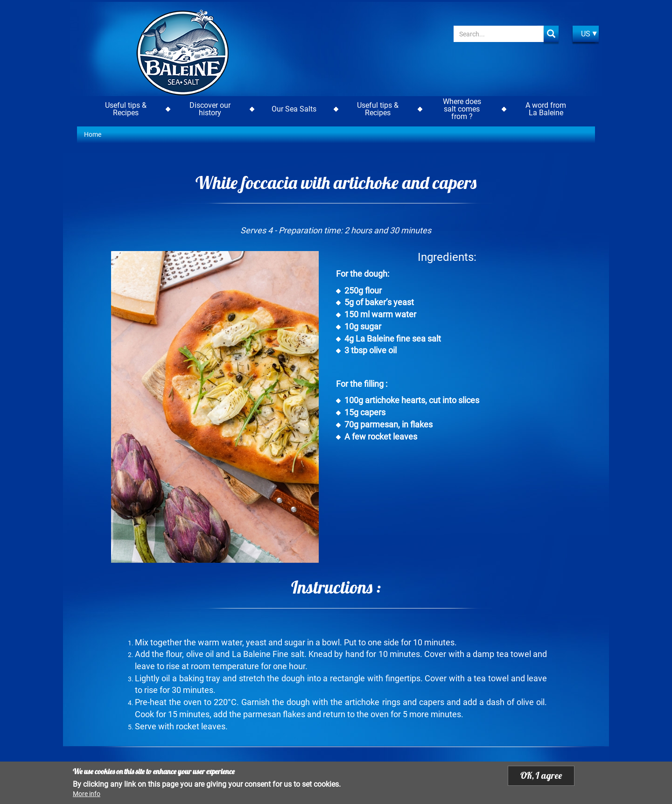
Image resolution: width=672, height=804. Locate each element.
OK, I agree (541, 776)
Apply (551, 34)
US (586, 34)
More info (87, 794)
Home (93, 134)
